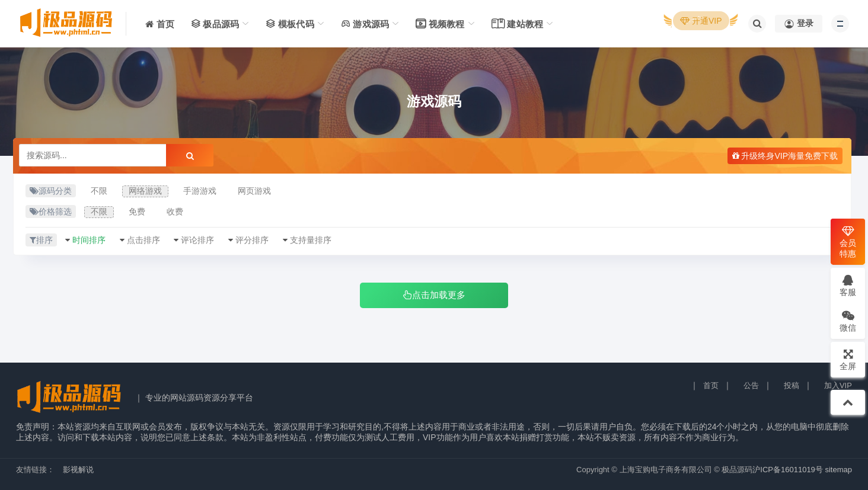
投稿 (792, 385)
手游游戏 (200, 191)
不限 (99, 191)
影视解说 (78, 470)
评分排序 (252, 240)
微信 (848, 321)
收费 (175, 212)
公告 (751, 385)
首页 (711, 385)
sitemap (838, 470)
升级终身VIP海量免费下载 (785, 156)
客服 (848, 285)
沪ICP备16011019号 (788, 470)
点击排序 (143, 240)
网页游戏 (254, 191)
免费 (137, 212)
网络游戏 (145, 191)
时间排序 (89, 240)
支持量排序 (311, 240)
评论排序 (197, 240)
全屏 (848, 359)
